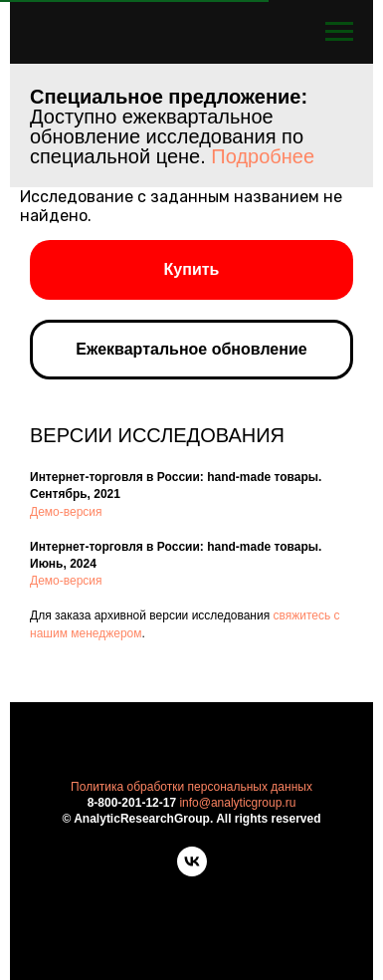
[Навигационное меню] (339, 32)
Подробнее (263, 156)
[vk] (192, 871)
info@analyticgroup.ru (237, 803)
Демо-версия (66, 512)
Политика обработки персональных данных (191, 787)
